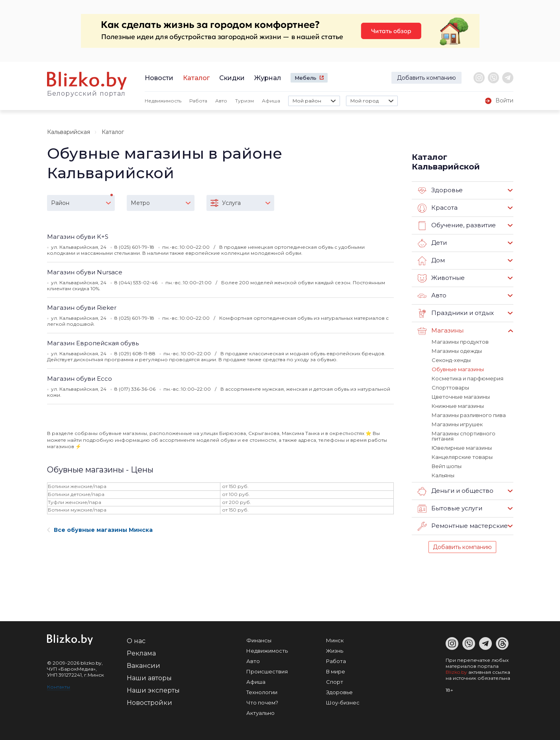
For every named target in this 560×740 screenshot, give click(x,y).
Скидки (232, 78)
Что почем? (262, 703)
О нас (136, 641)
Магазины (441, 331)
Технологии (262, 692)
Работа (198, 101)
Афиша (271, 101)
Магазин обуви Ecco (80, 379)
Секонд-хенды (451, 360)
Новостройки (149, 703)
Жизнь (335, 651)
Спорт (335, 682)
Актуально (260, 713)
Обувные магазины (458, 369)
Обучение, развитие (457, 226)
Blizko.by (456, 672)
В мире (336, 671)
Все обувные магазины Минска (100, 530)
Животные (441, 278)
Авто (221, 101)
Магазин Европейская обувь (93, 343)
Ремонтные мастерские (463, 526)
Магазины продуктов (460, 342)
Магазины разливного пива (469, 415)
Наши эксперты (153, 690)
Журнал (268, 78)
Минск (335, 640)
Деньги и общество (456, 491)
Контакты (59, 687)
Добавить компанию (426, 78)
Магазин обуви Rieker (82, 308)
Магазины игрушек (457, 424)
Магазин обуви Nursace (85, 272)
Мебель (306, 78)
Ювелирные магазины (462, 448)
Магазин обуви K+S (78, 237)
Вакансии (143, 666)
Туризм (245, 101)
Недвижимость (163, 101)
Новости (159, 78)
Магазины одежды (457, 351)
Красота (438, 208)
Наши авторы (149, 678)
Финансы (259, 640)
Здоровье (440, 191)
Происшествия (267, 671)
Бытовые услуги (450, 509)
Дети (432, 243)
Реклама (141, 653)
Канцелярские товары (462, 457)
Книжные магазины (458, 406)
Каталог (196, 78)
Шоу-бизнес (343, 703)
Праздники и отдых (456, 313)
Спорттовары (450, 388)
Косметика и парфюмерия (468, 378)
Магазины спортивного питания (464, 436)
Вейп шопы (447, 466)
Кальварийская (69, 132)
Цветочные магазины (461, 397)
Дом (431, 261)
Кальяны (443, 475)
